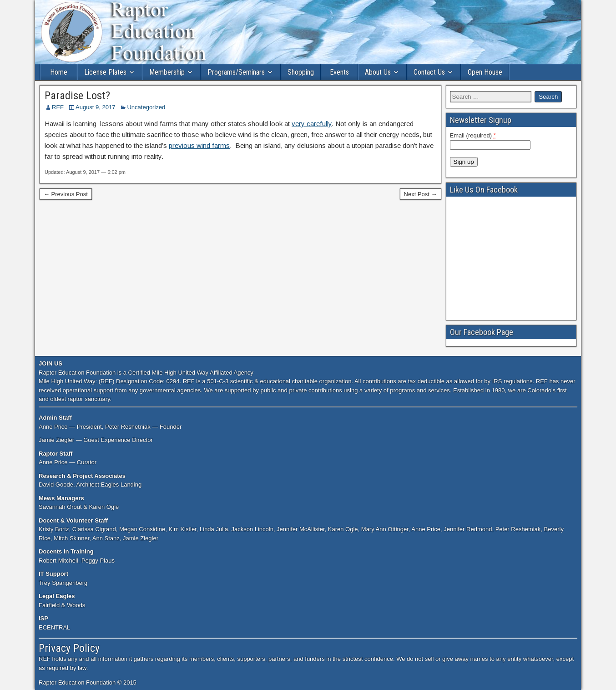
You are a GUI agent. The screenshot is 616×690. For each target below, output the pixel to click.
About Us (378, 72)
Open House (485, 72)
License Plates (105, 72)
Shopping (301, 72)
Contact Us (429, 72)
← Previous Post (66, 194)
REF (58, 107)
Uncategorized (146, 107)
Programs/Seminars (236, 72)
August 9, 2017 (95, 107)
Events (339, 72)
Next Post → (421, 194)
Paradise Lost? (77, 96)
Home (59, 72)
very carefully (312, 124)
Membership (167, 72)
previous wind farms (199, 145)
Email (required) (473, 135)
